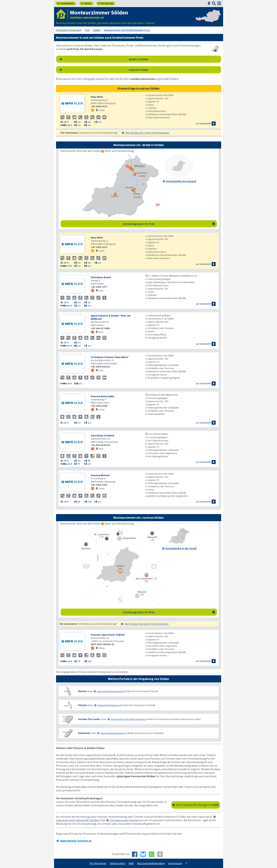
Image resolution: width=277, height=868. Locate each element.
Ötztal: (82, 691)
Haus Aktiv (97, 97)
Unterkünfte (66, 3)
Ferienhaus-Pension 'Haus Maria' (110, 357)
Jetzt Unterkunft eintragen (197, 805)
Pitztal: (82, 705)
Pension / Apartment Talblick (108, 635)
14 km (100, 110)
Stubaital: (84, 733)
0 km (100, 291)
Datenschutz (117, 863)
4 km (100, 449)
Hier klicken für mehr (147, 133)
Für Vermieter (98, 863)
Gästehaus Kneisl (101, 277)
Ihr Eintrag (106, 3)
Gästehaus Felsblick (103, 436)
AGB (131, 863)
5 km (100, 370)
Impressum (175, 863)
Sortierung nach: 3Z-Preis (169, 224)
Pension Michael (100, 475)
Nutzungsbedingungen (151, 863)
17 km (100, 410)
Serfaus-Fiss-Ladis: (89, 719)
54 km (100, 648)
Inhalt (86, 3)
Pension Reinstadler (103, 396)
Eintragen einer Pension (125, 820)
